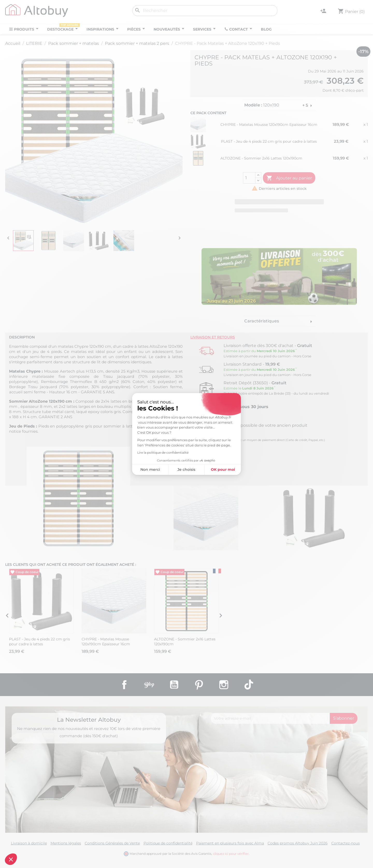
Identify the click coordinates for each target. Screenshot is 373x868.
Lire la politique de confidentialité (163, 453)
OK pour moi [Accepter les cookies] (223, 469)
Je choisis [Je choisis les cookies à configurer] (186, 469)
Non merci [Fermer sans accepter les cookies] (150, 469)
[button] (11, 859)
